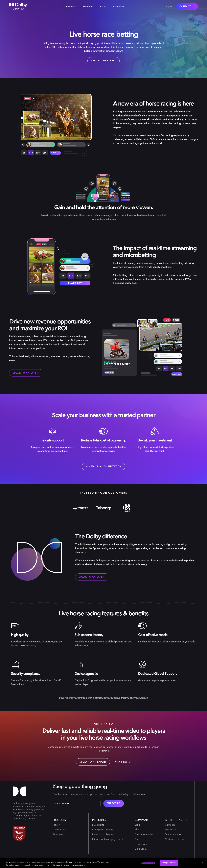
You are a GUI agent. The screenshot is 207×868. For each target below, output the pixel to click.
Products (71, 6)
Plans (103, 6)
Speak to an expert (26, 373)
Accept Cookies (169, 863)
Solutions (88, 6)
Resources (119, 6)
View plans (123, 762)
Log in (168, 6)
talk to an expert (104, 61)
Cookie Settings (148, 863)
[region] (103, 863)
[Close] (202, 863)
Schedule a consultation (103, 466)
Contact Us (187, 6)
